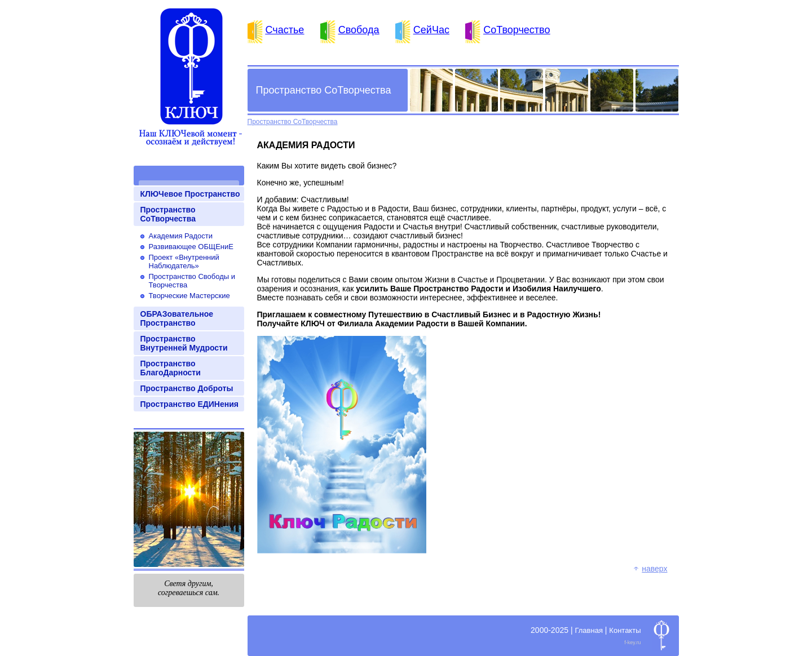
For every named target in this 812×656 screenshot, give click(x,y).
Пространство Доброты (187, 388)
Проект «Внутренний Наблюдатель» (184, 261)
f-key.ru (632, 642)
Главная (588, 630)
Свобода (359, 30)
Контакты (625, 630)
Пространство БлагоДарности (171, 368)
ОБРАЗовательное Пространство (177, 318)
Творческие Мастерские (189, 296)
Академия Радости (181, 236)
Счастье (285, 30)
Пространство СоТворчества (168, 214)
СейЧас (431, 30)
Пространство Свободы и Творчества (192, 281)
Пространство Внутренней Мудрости (184, 343)
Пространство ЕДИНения (189, 404)
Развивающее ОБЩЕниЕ (191, 247)
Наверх (654, 569)
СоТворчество (517, 30)
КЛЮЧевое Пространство (190, 194)
